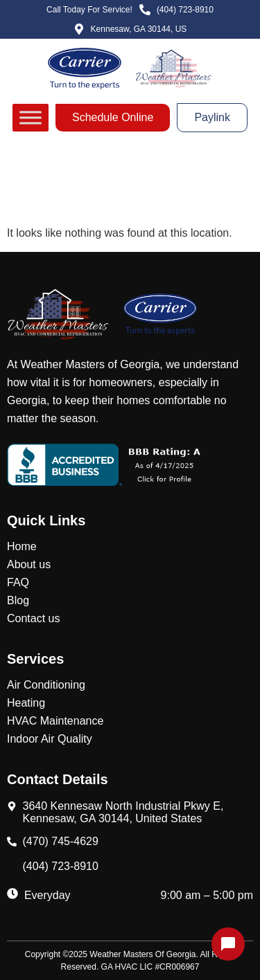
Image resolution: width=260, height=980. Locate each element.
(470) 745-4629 (61, 841)
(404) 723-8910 (61, 866)
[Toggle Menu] (31, 117)
